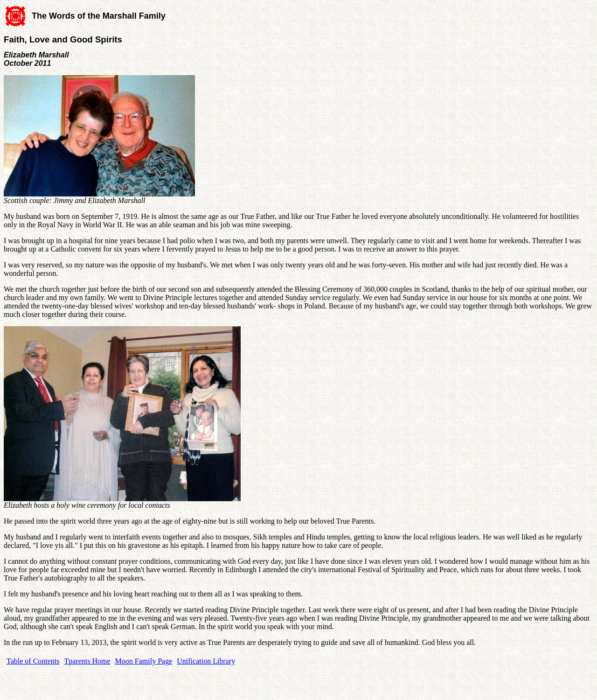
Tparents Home (87, 661)
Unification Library (206, 661)
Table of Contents (33, 661)
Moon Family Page (144, 661)
